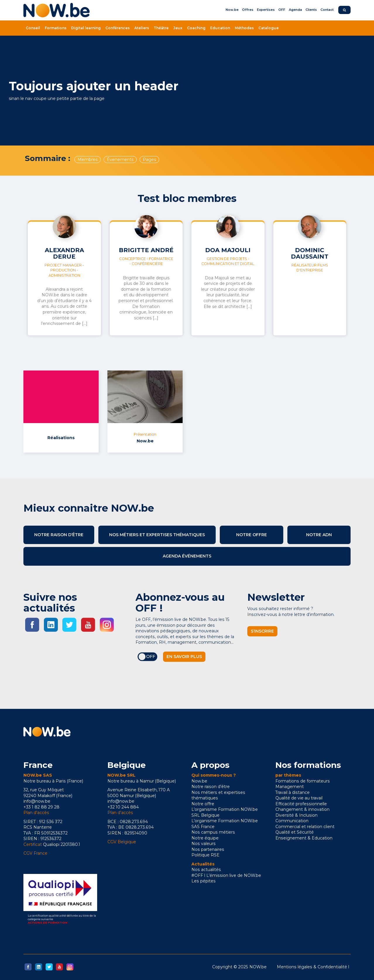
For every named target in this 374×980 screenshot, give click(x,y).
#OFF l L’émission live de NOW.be (226, 875)
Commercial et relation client (305, 827)
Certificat (33, 844)
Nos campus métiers (213, 832)
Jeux (178, 28)
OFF (282, 10)
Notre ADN (319, 535)
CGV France (35, 853)
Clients (311, 10)
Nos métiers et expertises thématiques (157, 535)
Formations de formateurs (303, 781)
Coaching (196, 28)
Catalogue (269, 28)
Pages (149, 160)
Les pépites (204, 881)
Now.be (232, 10)
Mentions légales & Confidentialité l (313, 967)
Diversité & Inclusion (296, 815)
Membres (88, 160)
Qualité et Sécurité (295, 832)
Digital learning (86, 28)
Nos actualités (206, 870)
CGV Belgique (122, 842)
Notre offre (252, 535)
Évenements (120, 160)
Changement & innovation (302, 809)
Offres (248, 10)
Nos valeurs (204, 844)
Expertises (266, 10)
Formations (56, 28)
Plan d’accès (36, 813)
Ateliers (142, 28)
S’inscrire (262, 631)
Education (220, 28)
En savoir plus (184, 657)
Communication (292, 821)
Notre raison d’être (59, 535)
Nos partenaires (208, 849)
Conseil (33, 28)
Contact (327, 10)
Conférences (117, 28)
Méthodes (244, 28)
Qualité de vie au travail (299, 798)
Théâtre (161, 28)
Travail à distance (292, 792)
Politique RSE (205, 855)
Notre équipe (205, 838)
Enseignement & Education (304, 838)
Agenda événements (187, 556)
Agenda (295, 10)
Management (290, 787)
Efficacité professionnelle (301, 804)
